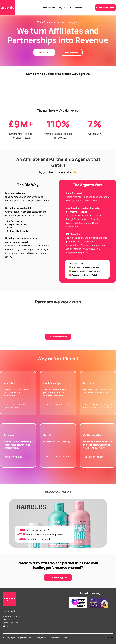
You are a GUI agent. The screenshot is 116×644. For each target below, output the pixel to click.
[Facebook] (105, 638)
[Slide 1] (57, 544)
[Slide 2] (60, 544)
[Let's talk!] (44, 52)
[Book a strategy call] (105, 8)
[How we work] (72, 52)
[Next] (103, 523)
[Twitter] (109, 638)
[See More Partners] (58, 337)
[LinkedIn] (112, 638)
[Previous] (12, 523)
